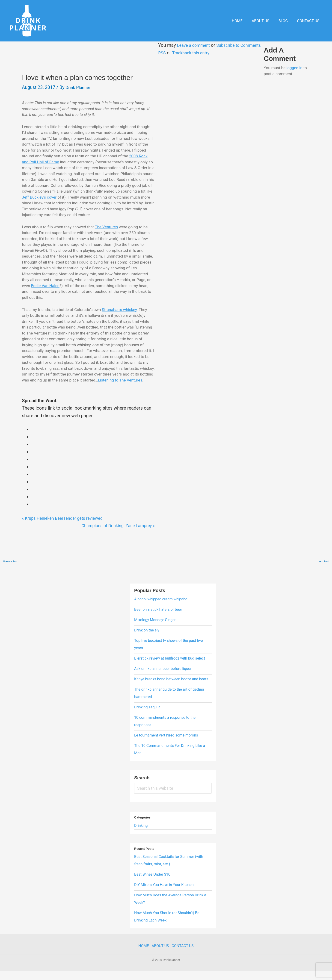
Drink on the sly (147, 642)
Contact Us (309, 21)
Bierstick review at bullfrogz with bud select (170, 670)
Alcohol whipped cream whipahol (161, 611)
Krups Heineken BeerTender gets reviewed (67, 530)
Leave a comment (191, 45)
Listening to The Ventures (59, 392)
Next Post (325, 573)
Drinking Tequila (147, 719)
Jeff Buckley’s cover (89, 197)
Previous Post (9, 573)
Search (142, 789)
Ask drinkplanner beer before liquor (163, 680)
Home (243, 21)
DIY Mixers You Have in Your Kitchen (164, 896)
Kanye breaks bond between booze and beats (171, 691)
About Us (265, 21)
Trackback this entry (189, 53)
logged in (296, 68)
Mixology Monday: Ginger (155, 632)
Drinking (141, 837)
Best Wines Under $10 (152, 886)
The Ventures (106, 233)
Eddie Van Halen (45, 291)
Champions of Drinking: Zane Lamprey (110, 537)
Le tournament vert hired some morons (166, 747)
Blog (286, 21)
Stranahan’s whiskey (119, 315)
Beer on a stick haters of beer (158, 621)
